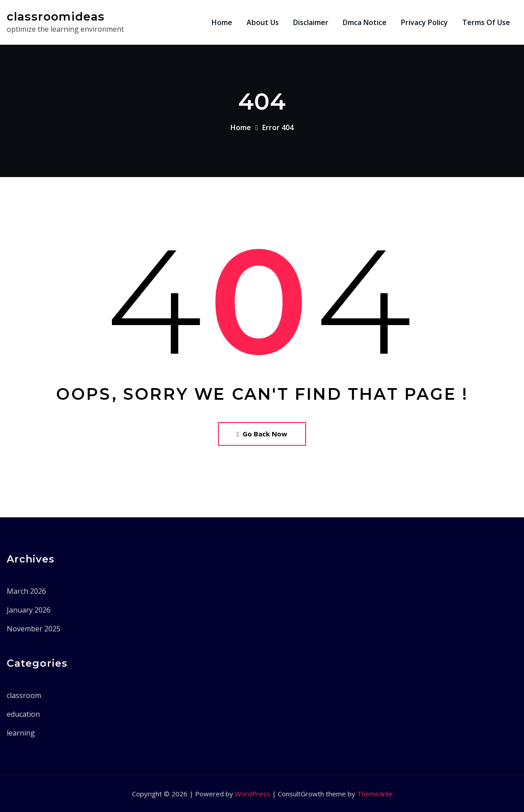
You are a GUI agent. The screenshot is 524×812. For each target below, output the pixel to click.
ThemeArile (375, 794)
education (23, 714)
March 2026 (26, 591)
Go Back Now (262, 434)
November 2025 (34, 629)
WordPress (253, 794)
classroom (24, 695)
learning (21, 733)
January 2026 (29, 610)
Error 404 (278, 127)
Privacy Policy (424, 22)
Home (222, 22)
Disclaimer (311, 22)
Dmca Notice (365, 22)
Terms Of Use (486, 22)
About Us (263, 22)
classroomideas (56, 16)
